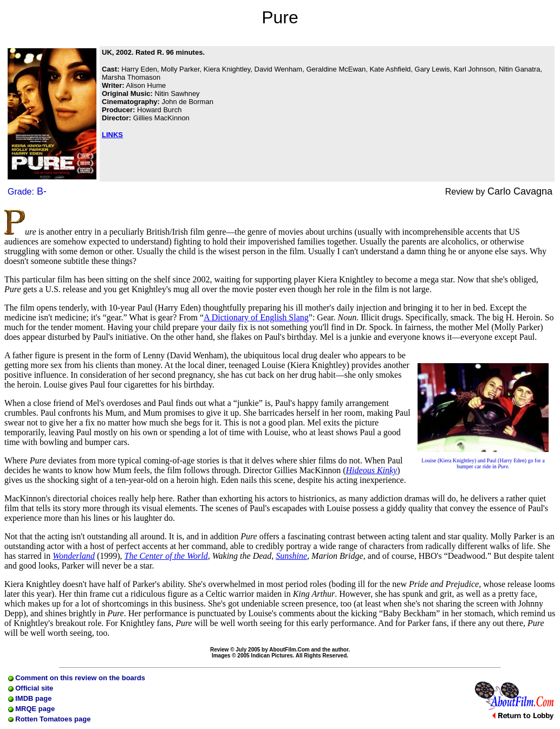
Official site (31, 688)
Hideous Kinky (372, 470)
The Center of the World (166, 556)
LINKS (112, 135)
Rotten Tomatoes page (50, 719)
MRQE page (32, 709)
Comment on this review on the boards (77, 678)
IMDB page (30, 698)
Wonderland (74, 556)
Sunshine (291, 556)
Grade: (27, 192)
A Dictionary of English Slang (256, 317)
